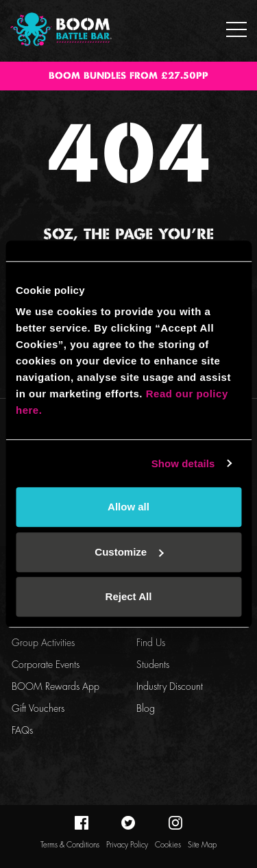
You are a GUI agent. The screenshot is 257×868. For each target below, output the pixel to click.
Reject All (129, 596)
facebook (82, 823)
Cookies (168, 845)
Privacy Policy (127, 845)
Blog (146, 709)
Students (153, 665)
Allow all (128, 507)
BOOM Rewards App (56, 687)
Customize (129, 552)
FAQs (22, 731)
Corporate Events (46, 665)
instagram (175, 823)
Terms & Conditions (70, 845)
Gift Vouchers (38, 709)
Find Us (151, 643)
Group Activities (43, 643)
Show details (183, 463)
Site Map (202, 845)
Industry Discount (170, 687)
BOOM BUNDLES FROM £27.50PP (128, 76)
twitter (128, 823)
